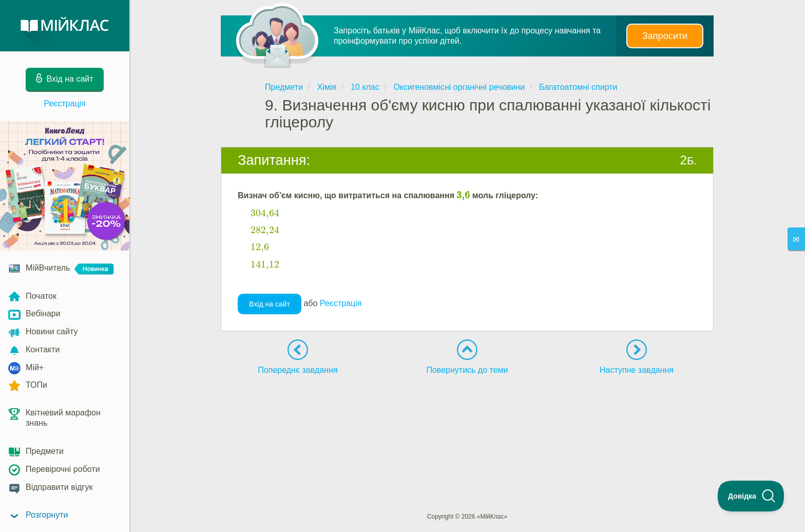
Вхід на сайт (270, 304)
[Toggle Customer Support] (751, 496)
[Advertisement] (467, 411)
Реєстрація (65, 103)
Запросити (665, 36)
